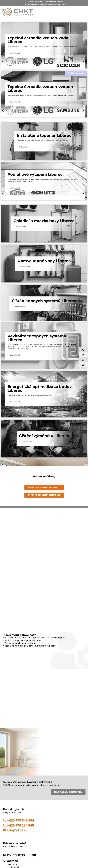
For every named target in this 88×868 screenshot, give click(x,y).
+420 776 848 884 (29, 5)
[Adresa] (4, 861)
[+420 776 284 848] (4, 825)
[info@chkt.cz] (4, 830)
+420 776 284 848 (46, 5)
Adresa (13, 861)
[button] (3, 62)
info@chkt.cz (60, 5)
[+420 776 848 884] (4, 820)
